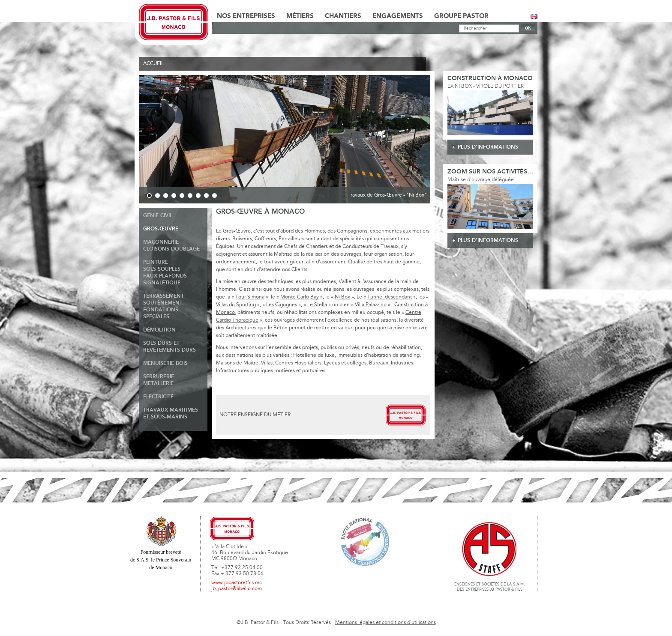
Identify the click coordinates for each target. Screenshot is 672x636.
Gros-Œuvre (161, 229)
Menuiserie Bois (165, 363)
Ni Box (342, 297)
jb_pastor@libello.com (237, 589)
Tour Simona (250, 297)
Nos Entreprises (246, 16)
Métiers (300, 16)
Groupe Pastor (461, 16)
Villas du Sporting (236, 305)
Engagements (398, 16)
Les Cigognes (282, 305)
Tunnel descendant (390, 297)
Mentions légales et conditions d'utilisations (385, 623)
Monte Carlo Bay (300, 297)
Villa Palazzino (371, 305)
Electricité (158, 397)
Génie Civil (158, 216)
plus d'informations (488, 147)
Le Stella (317, 305)
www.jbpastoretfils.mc (237, 583)
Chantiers (343, 16)
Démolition (159, 330)
